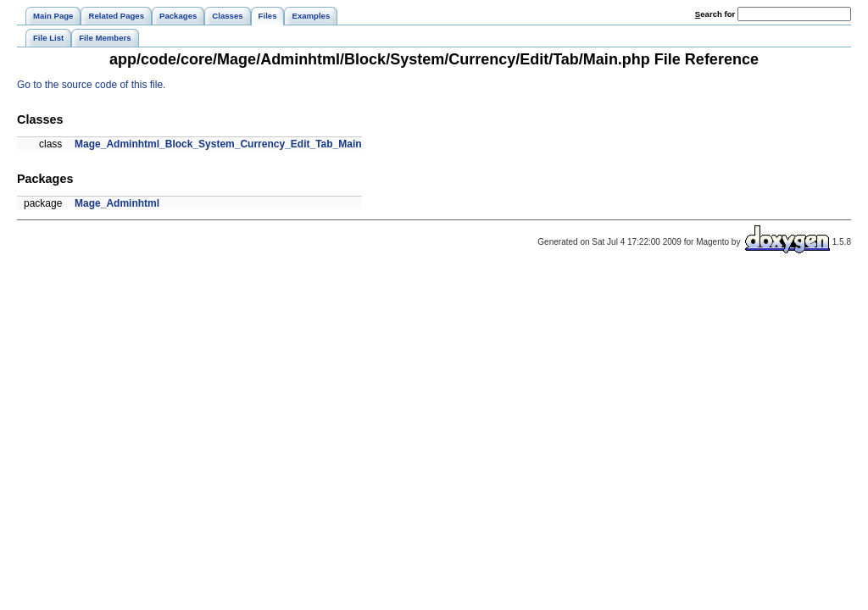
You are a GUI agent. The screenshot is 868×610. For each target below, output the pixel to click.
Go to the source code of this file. (91, 85)
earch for (715, 14)
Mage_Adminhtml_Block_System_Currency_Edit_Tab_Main (218, 144)
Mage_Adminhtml (117, 203)
